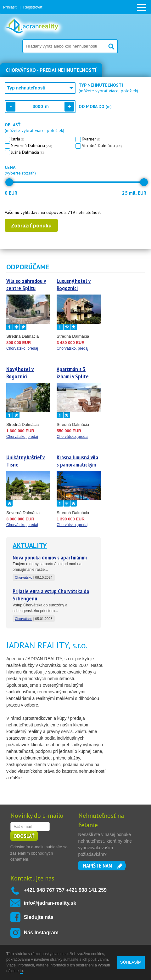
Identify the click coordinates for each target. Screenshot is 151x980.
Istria (17, 139)
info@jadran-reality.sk (50, 903)
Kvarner (90, 139)
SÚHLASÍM (131, 962)
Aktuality (30, 545)
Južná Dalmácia (27, 152)
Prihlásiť (10, 7)
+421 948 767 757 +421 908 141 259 (65, 890)
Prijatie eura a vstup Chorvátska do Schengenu (51, 595)
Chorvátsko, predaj (22, 348)
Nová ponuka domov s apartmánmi (50, 557)
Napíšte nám (98, 865)
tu (21, 971)
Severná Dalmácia (31, 146)
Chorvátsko (24, 577)
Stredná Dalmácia (101, 146)
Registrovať (33, 7)
